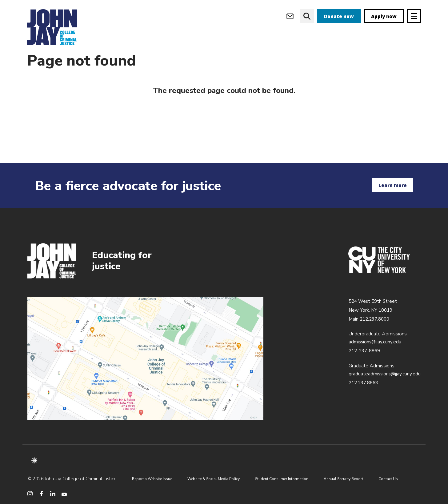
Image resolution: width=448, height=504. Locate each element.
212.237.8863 (363, 383)
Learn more (393, 185)
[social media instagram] (30, 494)
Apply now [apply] (384, 16)
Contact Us (388, 479)
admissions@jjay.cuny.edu (375, 342)
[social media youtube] (64, 494)
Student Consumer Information (282, 479)
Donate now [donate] (339, 16)
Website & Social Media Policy (214, 479)
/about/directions (145, 358)
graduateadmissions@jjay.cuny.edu (385, 374)
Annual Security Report (343, 479)
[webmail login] (290, 16)
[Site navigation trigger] (414, 16)
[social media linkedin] (53, 494)
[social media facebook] (41, 494)
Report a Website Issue (152, 479)
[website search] (307, 16)
